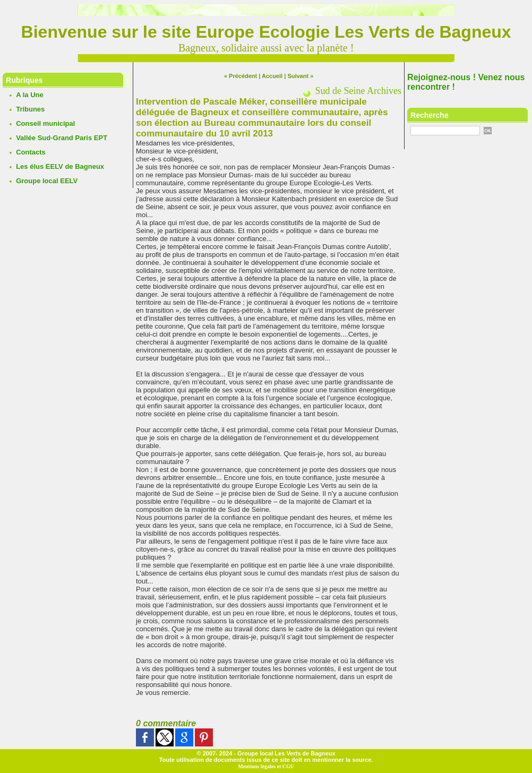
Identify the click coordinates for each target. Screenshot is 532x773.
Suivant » (300, 76)
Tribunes (30, 109)
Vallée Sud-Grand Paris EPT (62, 138)
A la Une (30, 95)
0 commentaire (166, 723)
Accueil (272, 76)
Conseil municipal (45, 123)
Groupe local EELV (47, 181)
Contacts (31, 152)
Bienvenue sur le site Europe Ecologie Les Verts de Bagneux (266, 32)
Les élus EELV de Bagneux (60, 166)
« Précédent (241, 76)
